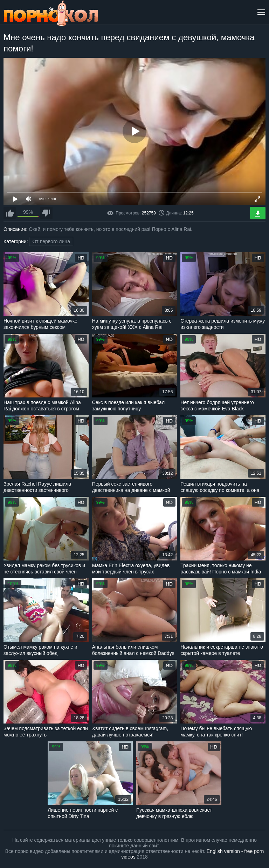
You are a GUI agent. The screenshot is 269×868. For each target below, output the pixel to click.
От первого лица (51, 241)
